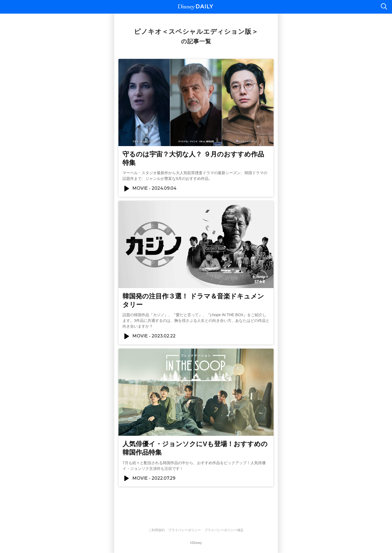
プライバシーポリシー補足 (224, 530)
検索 (384, 7)
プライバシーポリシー (185, 530)
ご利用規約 (157, 530)
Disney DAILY (195, 7)
